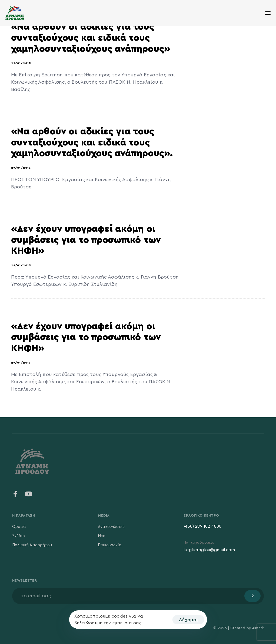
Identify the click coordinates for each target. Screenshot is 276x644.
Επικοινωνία (110, 545)
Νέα (102, 536)
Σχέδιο (19, 536)
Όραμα (19, 527)
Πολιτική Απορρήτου (32, 545)
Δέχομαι (188, 620)
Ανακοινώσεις (111, 527)
